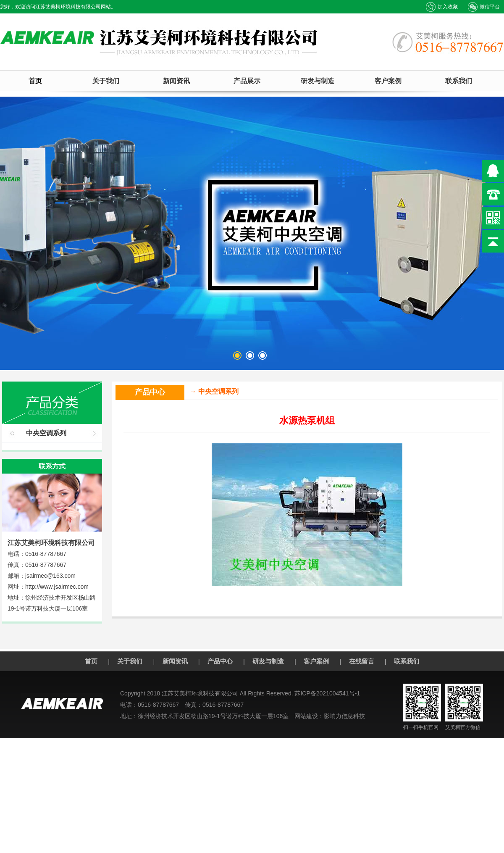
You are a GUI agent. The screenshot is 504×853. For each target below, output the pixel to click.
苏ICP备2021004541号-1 (327, 693)
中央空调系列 (46, 433)
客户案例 (388, 81)
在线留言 (362, 661)
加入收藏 (442, 7)
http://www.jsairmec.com (57, 587)
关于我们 (106, 81)
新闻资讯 (176, 81)
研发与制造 (318, 81)
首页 (35, 81)
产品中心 (220, 661)
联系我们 (459, 81)
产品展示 (247, 81)
